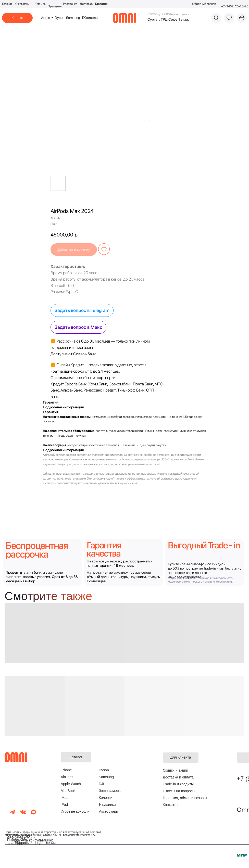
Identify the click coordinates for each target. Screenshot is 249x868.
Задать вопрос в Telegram (82, 310)
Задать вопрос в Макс (78, 327)
